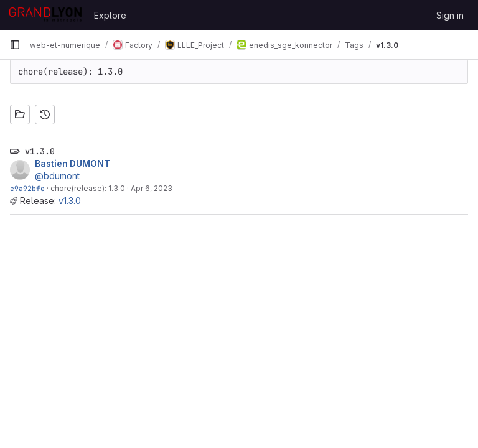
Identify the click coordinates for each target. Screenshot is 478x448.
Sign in (450, 15)
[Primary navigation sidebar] (15, 45)
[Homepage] (45, 15)
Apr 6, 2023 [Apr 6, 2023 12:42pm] (152, 188)
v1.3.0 (70, 201)
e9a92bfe (27, 188)
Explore (110, 15)
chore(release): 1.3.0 (88, 188)
